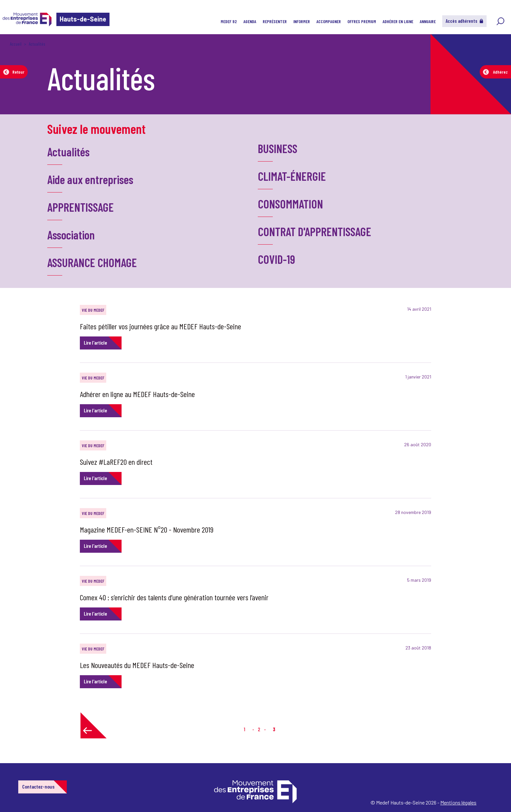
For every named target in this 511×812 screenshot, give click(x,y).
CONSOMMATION (290, 204)
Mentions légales (458, 802)
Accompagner (329, 21)
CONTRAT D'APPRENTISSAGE (314, 231)
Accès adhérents (464, 21)
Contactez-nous (38, 786)
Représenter (275, 21)
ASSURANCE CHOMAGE (92, 262)
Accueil (16, 44)
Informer (302, 21)
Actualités (68, 152)
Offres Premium (362, 21)
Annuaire (428, 21)
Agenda (250, 21)
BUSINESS (277, 148)
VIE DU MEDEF (93, 310)
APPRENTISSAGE (80, 207)
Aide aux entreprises (90, 179)
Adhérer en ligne (398, 21)
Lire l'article (95, 342)
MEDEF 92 (229, 21)
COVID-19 (276, 259)
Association (71, 235)
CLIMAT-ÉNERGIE (292, 176)
